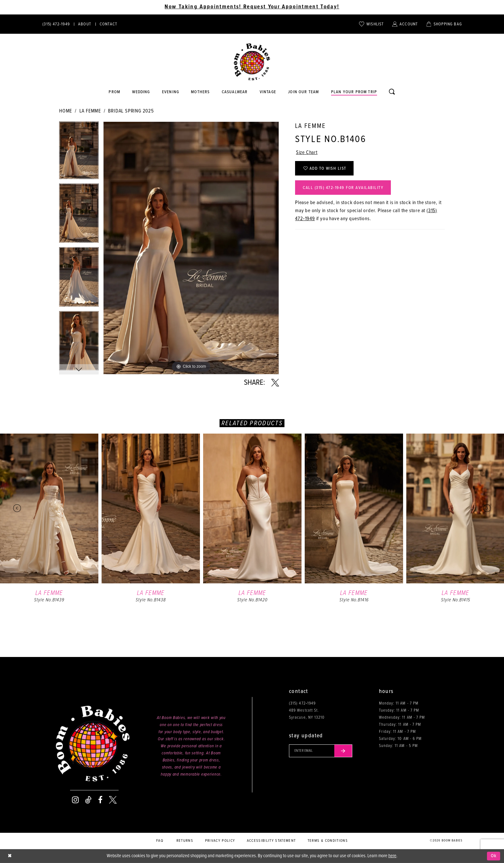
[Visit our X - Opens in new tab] (113, 800)
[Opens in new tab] (235, 92)
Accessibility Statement (271, 841)
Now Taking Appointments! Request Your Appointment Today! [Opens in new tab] (252, 7)
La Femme (90, 111)
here (392, 856)
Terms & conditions (328, 841)
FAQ (160, 841)
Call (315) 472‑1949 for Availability (343, 188)
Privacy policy (220, 841)
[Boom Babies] (252, 62)
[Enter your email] (321, 751)
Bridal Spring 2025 (131, 111)
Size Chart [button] (307, 153)
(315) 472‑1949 (302, 703)
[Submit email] (343, 751)
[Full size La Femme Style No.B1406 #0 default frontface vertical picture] (191, 248)
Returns (185, 841)
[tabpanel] (79, 152)
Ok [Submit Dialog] (494, 856)
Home (66, 111)
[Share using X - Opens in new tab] (275, 383)
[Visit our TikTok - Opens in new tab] (88, 800)
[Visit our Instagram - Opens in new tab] (75, 800)
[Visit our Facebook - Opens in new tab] (100, 800)
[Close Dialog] (10, 856)
